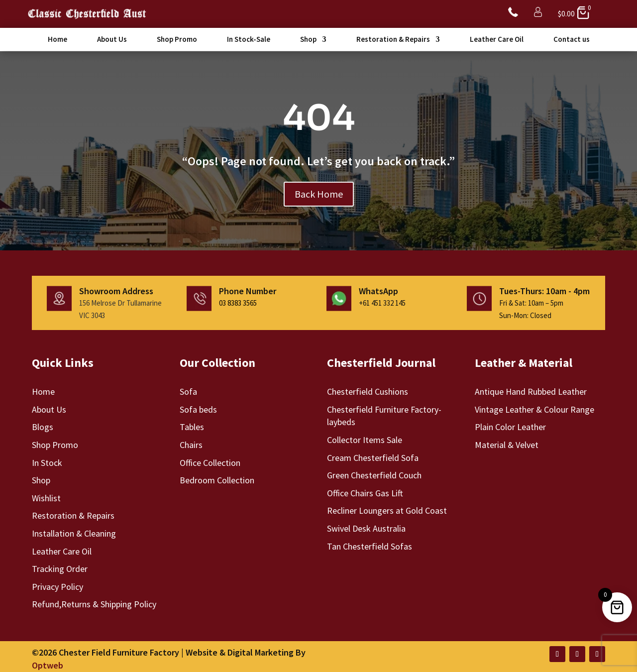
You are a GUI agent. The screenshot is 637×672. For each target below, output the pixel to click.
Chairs (191, 444)
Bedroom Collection (217, 480)
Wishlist (46, 498)
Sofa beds (198, 409)
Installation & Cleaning (74, 533)
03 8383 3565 (238, 302)
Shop (308, 40)
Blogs (43, 426)
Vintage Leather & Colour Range (534, 409)
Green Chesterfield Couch (374, 475)
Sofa (188, 391)
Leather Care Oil (497, 40)
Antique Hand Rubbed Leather (531, 391)
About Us (112, 40)
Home (57, 40)
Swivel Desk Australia (366, 528)
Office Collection (210, 462)
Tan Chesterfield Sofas (370, 546)
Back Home (319, 193)
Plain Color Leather (510, 426)
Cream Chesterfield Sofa (373, 457)
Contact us (572, 40)
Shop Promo (177, 40)
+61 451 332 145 (382, 302)
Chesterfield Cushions (368, 391)
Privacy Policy (57, 586)
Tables (192, 426)
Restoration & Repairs (393, 40)
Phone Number (248, 290)
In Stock (47, 462)
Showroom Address (116, 290)
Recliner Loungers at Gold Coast (387, 510)
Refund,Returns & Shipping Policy (94, 604)
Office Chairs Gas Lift (365, 493)
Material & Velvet (507, 444)
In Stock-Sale (249, 40)
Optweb (48, 665)
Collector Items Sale (365, 439)
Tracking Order (60, 568)
